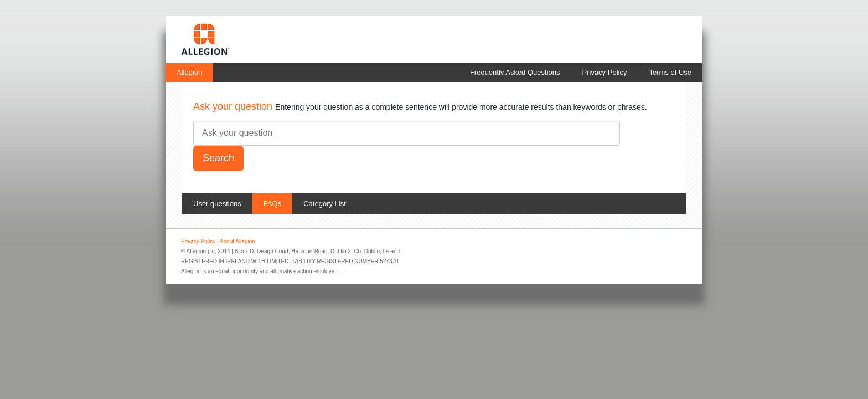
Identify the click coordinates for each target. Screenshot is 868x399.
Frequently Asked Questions (515, 72)
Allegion (189, 72)
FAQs (273, 204)
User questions (217, 204)
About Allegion (237, 241)
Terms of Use (670, 72)
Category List (325, 204)
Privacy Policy (605, 72)
